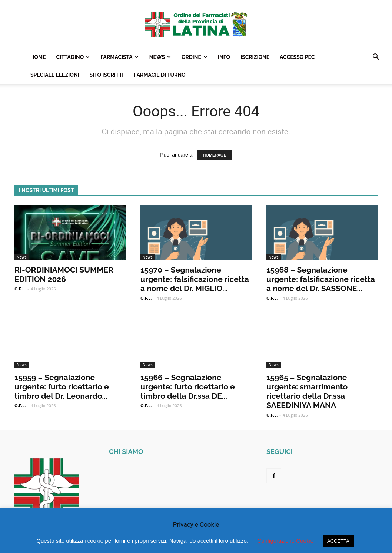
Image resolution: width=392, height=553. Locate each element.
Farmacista (119, 57)
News (160, 57)
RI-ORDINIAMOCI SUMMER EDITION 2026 (64, 274)
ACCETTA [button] (338, 541)
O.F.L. (20, 289)
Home (38, 57)
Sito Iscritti (107, 75)
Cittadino (73, 57)
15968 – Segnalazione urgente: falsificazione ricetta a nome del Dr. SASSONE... (321, 279)
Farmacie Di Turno (160, 75)
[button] (376, 58)
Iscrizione (255, 57)
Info (224, 57)
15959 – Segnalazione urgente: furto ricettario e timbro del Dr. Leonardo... (62, 387)
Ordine (194, 57)
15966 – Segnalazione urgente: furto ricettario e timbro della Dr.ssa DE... (187, 387)
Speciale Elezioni (55, 75)
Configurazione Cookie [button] (285, 541)
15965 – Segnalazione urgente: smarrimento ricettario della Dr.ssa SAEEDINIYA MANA (307, 391)
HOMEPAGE (214, 155)
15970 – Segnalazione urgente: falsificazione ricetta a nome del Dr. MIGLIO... (195, 279)
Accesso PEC (297, 57)
